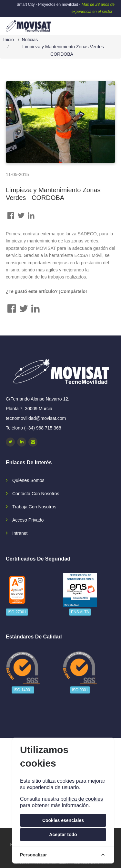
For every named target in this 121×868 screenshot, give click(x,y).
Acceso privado (28, 520)
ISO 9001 (80, 690)
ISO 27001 (17, 612)
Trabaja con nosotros (34, 507)
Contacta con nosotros (36, 494)
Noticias (30, 40)
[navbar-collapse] (103, 24)
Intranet (20, 533)
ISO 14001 (23, 690)
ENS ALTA (80, 612)
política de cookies (82, 799)
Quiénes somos (28, 480)
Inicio (9, 40)
